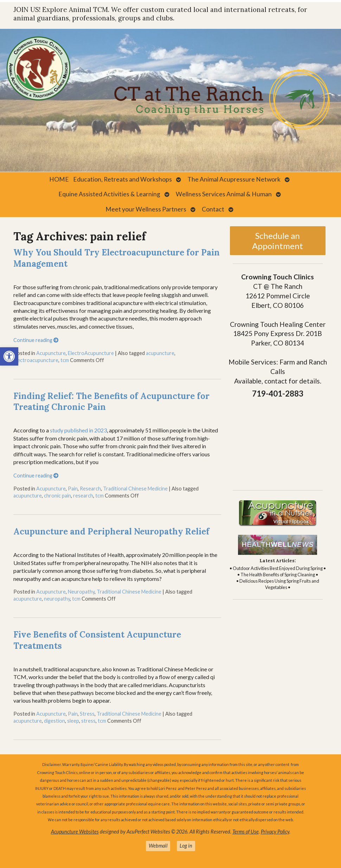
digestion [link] (54, 721)
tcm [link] (65, 360)
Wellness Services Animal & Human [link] (224, 194)
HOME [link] (59, 179)
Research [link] (90, 489)
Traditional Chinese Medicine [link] (135, 489)
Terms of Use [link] (246, 832)
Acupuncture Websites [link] (75, 832)
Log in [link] (186, 846)
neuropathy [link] (57, 599)
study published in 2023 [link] (78, 430)
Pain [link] (73, 489)
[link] (9, 356)
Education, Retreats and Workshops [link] (123, 179)
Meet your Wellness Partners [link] (146, 209)
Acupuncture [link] (51, 353)
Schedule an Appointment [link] (278, 241)
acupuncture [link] (160, 353)
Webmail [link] (158, 846)
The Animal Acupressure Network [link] (234, 179)
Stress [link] (87, 714)
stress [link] (88, 721)
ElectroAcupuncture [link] (91, 353)
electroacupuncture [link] (36, 360)
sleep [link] (73, 721)
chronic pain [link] (57, 496)
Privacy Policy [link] (275, 832)
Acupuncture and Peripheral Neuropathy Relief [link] (111, 531)
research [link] (83, 496)
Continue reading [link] (36, 340)
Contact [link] (213, 209)
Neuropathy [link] (81, 592)
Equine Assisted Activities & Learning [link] (109, 194)
